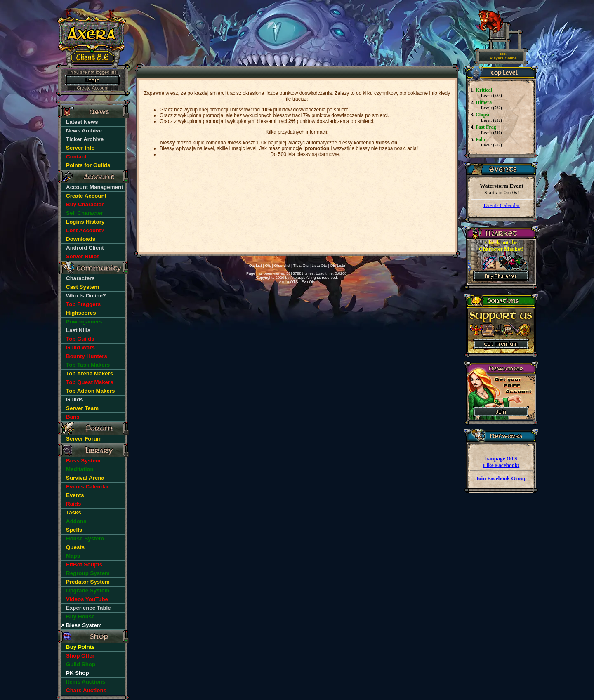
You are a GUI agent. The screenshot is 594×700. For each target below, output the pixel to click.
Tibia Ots (301, 266)
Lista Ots (319, 266)
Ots (268, 266)
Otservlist (282, 266)
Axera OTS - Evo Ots (297, 282)
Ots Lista (338, 266)
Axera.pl (297, 278)
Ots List (255, 266)
